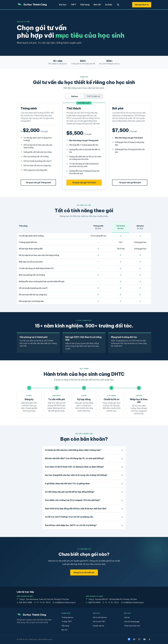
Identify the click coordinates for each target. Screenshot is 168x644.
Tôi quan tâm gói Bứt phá (130, 183)
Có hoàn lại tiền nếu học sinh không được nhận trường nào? (73, 450)
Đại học (63, 5)
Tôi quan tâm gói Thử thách (84, 183)
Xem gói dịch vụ (142, 5)
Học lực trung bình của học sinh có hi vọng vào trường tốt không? (76, 475)
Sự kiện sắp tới (98, 626)
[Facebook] (134, 639)
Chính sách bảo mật (132, 626)
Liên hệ (127, 617)
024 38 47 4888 (24, 602)
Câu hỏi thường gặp (132, 622)
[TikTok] (150, 639)
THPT (73, 5)
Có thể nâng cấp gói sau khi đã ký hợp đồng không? (70, 492)
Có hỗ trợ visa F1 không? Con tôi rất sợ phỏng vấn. (69, 517)
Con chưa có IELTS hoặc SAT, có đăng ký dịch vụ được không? (74, 467)
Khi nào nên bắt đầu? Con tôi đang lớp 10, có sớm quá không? (74, 458)
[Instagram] (139, 639)
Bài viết (97, 5)
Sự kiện (109, 5)
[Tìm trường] (118, 5)
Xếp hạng (85, 5)
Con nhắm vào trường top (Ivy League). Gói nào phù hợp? (73, 500)
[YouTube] (144, 639)
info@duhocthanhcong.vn (64, 602)
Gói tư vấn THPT (99, 622)
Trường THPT (67, 622)
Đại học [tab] (75, 96)
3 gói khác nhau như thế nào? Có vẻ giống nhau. (68, 483)
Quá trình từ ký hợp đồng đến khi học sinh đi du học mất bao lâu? (76, 509)
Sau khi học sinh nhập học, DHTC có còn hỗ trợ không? (71, 525)
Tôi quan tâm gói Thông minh (38, 183)
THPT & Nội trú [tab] (93, 96)
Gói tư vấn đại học (100, 617)
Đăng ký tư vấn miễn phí (84, 572)
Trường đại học (67, 617)
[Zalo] (129, 639)
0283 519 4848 (93, 602)
